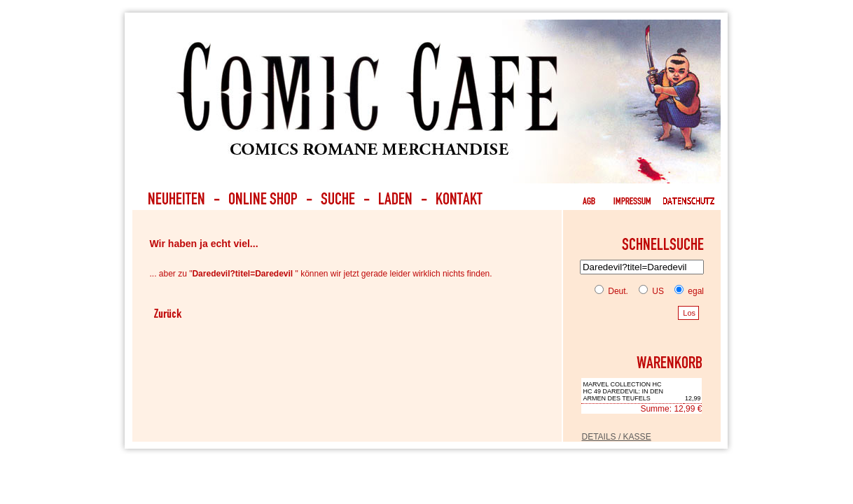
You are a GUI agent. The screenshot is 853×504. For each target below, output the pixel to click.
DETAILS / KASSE (616, 437)
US (649, 291)
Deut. (611, 291)
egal (686, 291)
